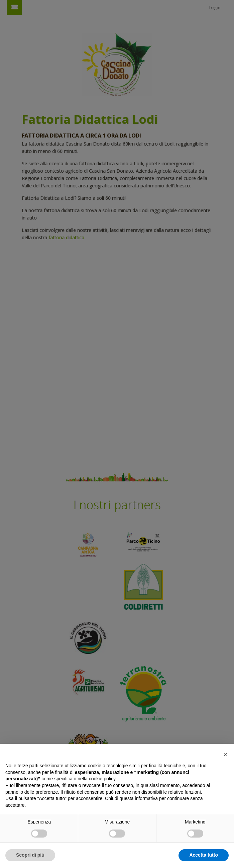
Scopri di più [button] (30, 855)
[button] (225, 755)
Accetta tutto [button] (204, 855)
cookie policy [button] (102, 779)
